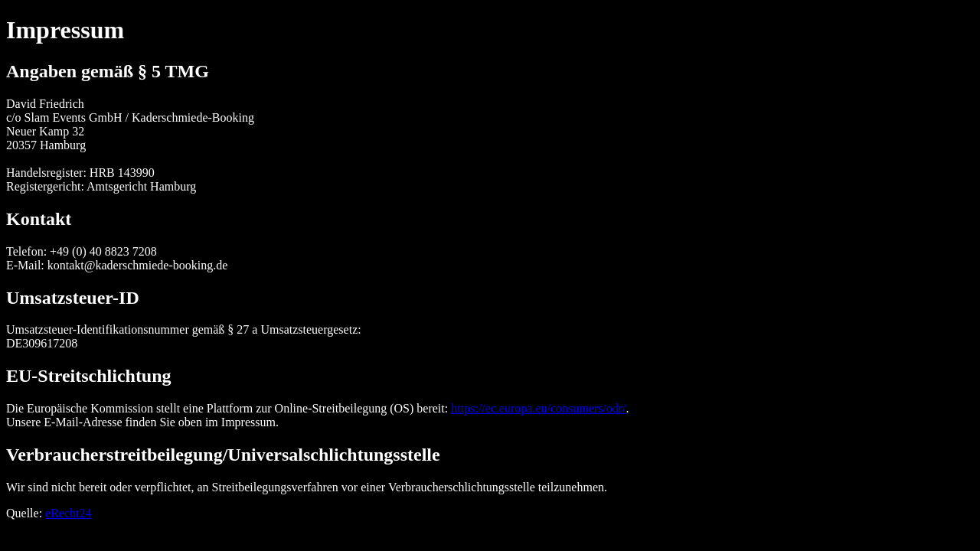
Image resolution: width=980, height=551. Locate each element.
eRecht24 (68, 513)
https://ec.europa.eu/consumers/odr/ (538, 408)
